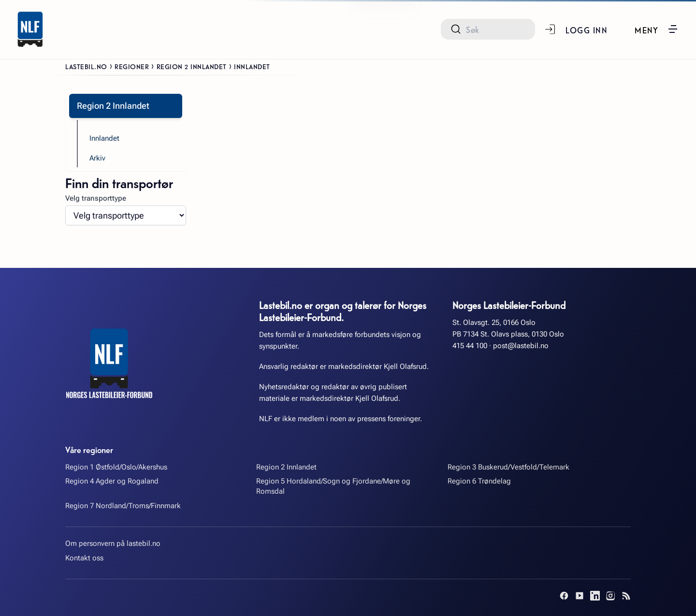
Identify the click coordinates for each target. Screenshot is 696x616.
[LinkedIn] (595, 596)
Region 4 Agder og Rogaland (112, 481)
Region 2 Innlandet (192, 66)
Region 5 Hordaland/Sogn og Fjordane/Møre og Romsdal (333, 486)
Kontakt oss (84, 558)
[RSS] (626, 596)
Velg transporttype (96, 198)
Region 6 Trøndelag (479, 481)
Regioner (132, 66)
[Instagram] (610, 596)
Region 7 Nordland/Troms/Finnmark (123, 506)
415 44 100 (470, 346)
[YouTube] (580, 596)
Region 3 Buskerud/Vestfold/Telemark (508, 467)
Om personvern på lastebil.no (113, 543)
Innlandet (104, 138)
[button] (657, 29)
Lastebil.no (86, 66)
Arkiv (97, 158)
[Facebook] (564, 596)
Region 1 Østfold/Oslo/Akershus (116, 467)
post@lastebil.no (521, 346)
